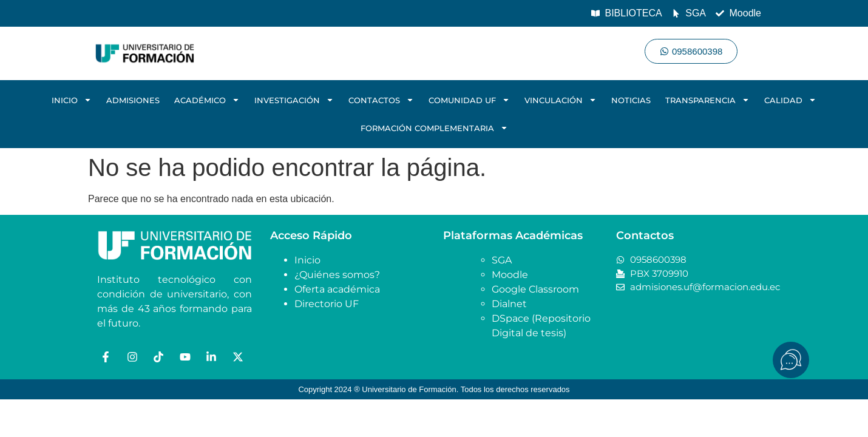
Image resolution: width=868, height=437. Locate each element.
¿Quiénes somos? (337, 275)
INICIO (72, 100)
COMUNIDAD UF (469, 100)
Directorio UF (327, 304)
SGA (502, 260)
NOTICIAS (631, 100)
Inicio (307, 260)
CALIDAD (790, 100)
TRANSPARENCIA (707, 100)
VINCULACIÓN (561, 100)
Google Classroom (535, 289)
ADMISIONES (133, 100)
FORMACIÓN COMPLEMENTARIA (434, 128)
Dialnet (509, 304)
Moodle (510, 275)
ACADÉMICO (207, 100)
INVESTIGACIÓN (294, 100)
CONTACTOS (381, 100)
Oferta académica (337, 289)
